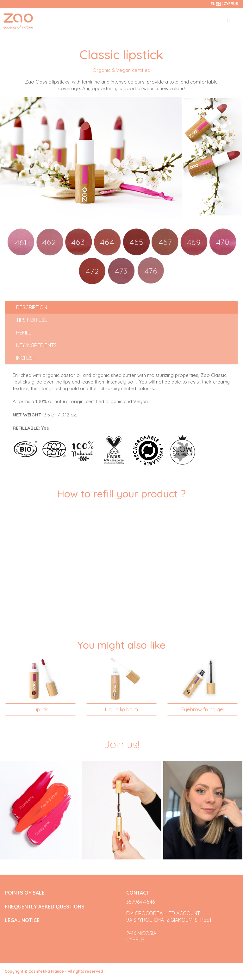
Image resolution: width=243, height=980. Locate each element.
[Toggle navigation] (229, 21)
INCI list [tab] (26, 358)
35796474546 (140, 902)
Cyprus (231, 4)
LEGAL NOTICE (22, 920)
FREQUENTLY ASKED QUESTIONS (45, 907)
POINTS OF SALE (25, 893)
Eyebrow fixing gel (202, 709)
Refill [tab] (24, 333)
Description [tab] (32, 307)
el (213, 4)
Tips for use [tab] (32, 320)
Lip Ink (41, 709)
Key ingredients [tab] (36, 345)
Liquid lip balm (121, 709)
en (218, 4)
